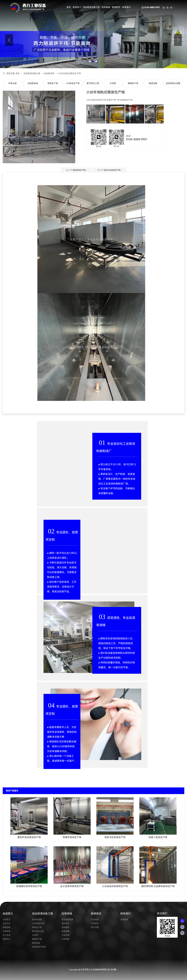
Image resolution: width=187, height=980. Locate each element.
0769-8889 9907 (152, 8)
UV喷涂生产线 (73, 83)
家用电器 (65, 931)
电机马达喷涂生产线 (115, 837)
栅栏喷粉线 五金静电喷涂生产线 (158, 886)
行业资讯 (95, 923)
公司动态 (95, 920)
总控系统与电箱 (173, 83)
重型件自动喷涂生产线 (29, 837)
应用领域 (106, 7)
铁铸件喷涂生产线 (72, 837)
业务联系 (124, 920)
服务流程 (6, 927)
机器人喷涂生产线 (158, 837)
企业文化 (6, 923)
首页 (69, 7)
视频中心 (6, 939)
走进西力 (77, 7)
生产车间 (6, 935)
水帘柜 (113, 83)
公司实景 (6, 931)
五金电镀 (65, 939)
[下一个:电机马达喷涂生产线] (109, 170)
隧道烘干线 (133, 83)
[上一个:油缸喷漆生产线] (76, 170)
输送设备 (153, 83)
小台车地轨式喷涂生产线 (69, 73)
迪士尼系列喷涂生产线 (72, 886)
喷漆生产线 (53, 83)
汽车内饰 (65, 935)
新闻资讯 (116, 7)
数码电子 (65, 923)
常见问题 (95, 927)
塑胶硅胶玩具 (67, 920)
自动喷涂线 (49, 73)
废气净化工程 (93, 83)
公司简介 (6, 920)
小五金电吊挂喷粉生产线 (115, 886)
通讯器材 (65, 927)
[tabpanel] (94, 34)
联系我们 (126, 7)
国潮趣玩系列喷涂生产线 (29, 886)
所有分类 (13, 83)
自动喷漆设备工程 (91, 7)
